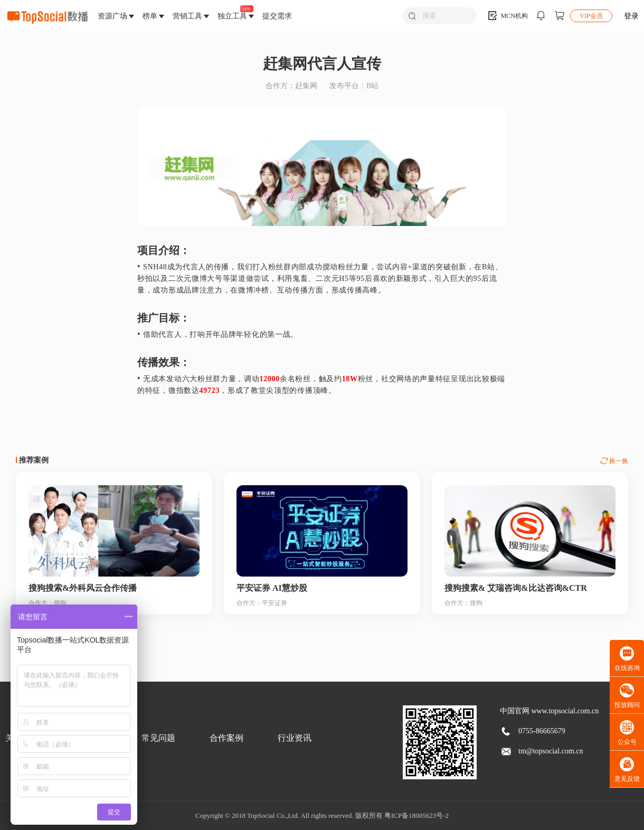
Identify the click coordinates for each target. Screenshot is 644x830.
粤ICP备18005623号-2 (416, 815)
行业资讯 (295, 738)
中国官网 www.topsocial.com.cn (549, 711)
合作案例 (226, 738)
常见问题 (158, 738)
